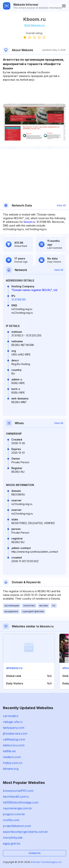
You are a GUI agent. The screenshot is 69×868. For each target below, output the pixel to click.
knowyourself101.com (18, 791)
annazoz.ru (14, 668)
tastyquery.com (14, 728)
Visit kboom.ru (34, 25)
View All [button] (61, 205)
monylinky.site (13, 838)
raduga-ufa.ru (13, 722)
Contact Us (34, 853)
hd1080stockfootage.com (21, 802)
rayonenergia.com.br (18, 808)
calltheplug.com (14, 739)
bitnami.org (11, 769)
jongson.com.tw (14, 814)
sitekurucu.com (14, 745)
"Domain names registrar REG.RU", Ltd (34, 290)
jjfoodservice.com (15, 734)
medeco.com (12, 757)
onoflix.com (11, 820)
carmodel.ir (11, 716)
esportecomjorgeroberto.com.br (25, 832)
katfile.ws (9, 751)
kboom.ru (29, 222)
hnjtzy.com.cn (13, 763)
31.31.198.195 (19, 300)
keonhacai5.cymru (16, 797)
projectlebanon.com (17, 826)
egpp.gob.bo (12, 843)
